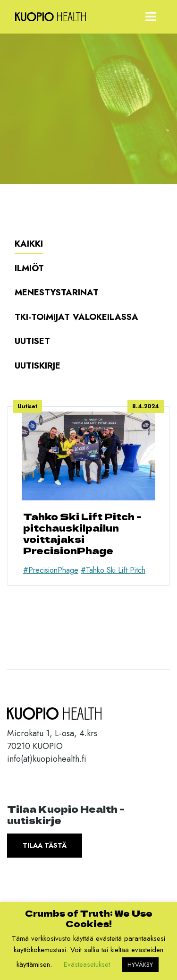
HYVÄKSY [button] (140, 965)
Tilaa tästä (45, 845)
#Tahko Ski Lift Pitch (113, 570)
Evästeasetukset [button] (87, 964)
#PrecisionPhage (51, 570)
